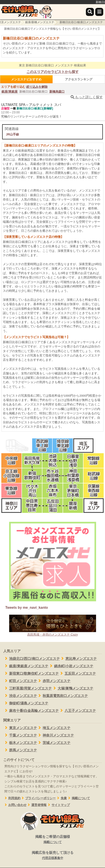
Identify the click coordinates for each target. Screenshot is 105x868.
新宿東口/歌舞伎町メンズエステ (31, 673)
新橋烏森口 (57, 92)
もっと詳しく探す (87, 97)
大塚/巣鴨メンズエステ (72, 688)
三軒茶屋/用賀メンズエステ (27, 688)
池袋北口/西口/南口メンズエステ (32, 659)
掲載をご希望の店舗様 (52, 840)
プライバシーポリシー (38, 798)
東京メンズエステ (20, 728)
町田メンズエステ (20, 681)
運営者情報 (37, 805)
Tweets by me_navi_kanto (27, 608)
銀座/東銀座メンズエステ (26, 666)
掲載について (78, 798)
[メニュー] (99, 12)
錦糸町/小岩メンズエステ (71, 666)
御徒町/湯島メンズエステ (26, 703)
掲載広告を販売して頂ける (52, 856)
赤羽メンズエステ (54, 681)
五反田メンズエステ (77, 673)
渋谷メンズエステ (20, 696)
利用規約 (12, 798)
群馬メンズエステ (20, 750)
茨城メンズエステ (54, 743)
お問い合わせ (15, 805)
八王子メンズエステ (77, 711)
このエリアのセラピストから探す (53, 72)
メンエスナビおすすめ (26, 79)
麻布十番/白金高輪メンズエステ (31, 711)
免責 (61, 798)
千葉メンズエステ (20, 735)
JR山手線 (12, 134)
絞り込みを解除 (37, 87)
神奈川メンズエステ (56, 735)
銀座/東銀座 (10, 92)
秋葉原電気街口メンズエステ (62, 696)
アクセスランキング (79, 79)
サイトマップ (58, 805)
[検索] (90, 12)
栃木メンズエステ (20, 743)
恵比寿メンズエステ (78, 659)
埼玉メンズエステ (54, 728)
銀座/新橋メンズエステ (40, 22)
